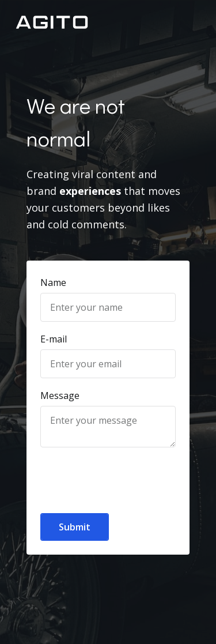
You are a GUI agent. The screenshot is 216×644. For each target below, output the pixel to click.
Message (60, 396)
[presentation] (108, 474)
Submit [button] (75, 527)
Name (53, 283)
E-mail (54, 339)
